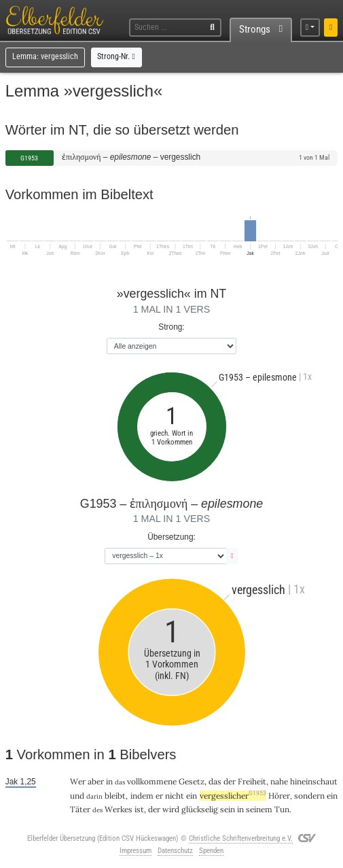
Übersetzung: (171, 537)
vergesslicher (233, 796)
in (109, 781)
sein (228, 809)
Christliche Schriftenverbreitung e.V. (241, 838)
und (77, 796)
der (230, 781)
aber (96, 781)
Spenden (211, 851)
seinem (259, 809)
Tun (282, 809)
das (215, 781)
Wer (78, 781)
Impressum (136, 851)
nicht (175, 796)
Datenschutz (175, 851)
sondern (309, 796)
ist (139, 809)
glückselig (200, 809)
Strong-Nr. (116, 56)
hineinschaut (314, 781)
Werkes (119, 809)
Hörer (279, 796)
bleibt (115, 796)
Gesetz (192, 781)
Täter (80, 809)
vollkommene (152, 781)
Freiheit (252, 781)
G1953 (29, 158)
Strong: (171, 327)
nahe (279, 781)
